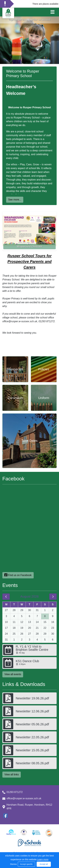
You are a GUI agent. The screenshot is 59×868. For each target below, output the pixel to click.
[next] (53, 597)
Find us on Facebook (18, 575)
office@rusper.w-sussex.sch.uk (24, 798)
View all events (13, 674)
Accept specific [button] (26, 864)
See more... (15, 200)
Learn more (43, 859)
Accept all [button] (44, 864)
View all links (12, 775)
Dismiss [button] (13, 864)
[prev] (6, 597)
